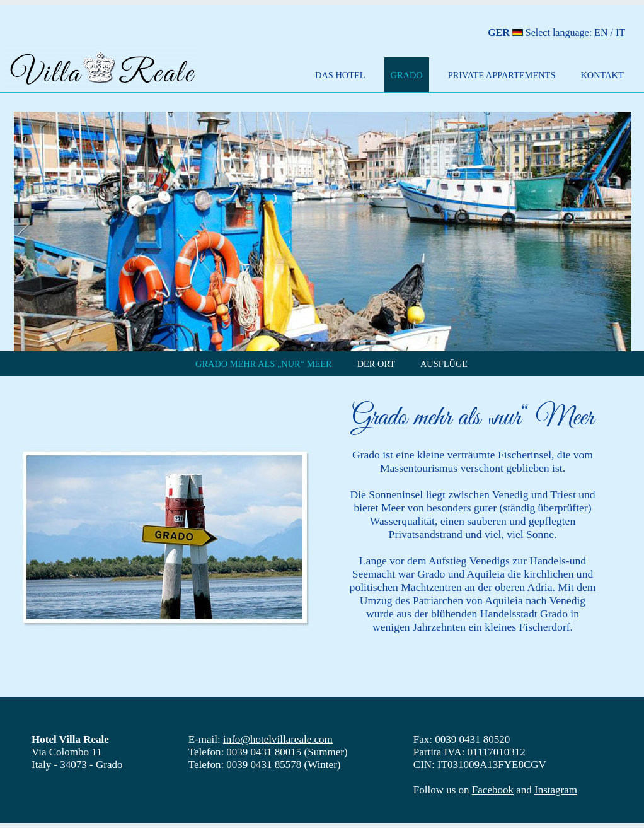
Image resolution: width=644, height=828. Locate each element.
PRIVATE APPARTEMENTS (502, 75)
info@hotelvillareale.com (278, 739)
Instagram (556, 790)
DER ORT (376, 364)
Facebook (493, 790)
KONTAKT (602, 75)
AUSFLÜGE (444, 364)
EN (601, 32)
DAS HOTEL (340, 75)
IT (620, 32)
